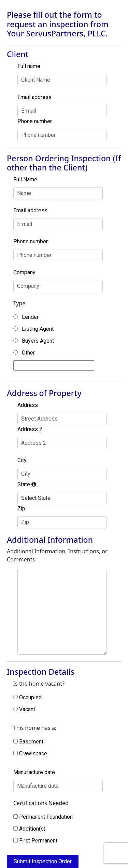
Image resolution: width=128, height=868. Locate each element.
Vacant (27, 709)
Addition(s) (32, 829)
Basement (31, 742)
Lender (30, 317)
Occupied (30, 697)
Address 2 (30, 429)
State (24, 484)
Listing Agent (38, 329)
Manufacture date (34, 772)
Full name (29, 66)
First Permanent (38, 841)
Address (28, 405)
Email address (34, 97)
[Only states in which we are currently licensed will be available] (34, 484)
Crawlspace (33, 754)
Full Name (25, 179)
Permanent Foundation (46, 817)
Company (24, 272)
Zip (21, 509)
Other (28, 353)
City (22, 460)
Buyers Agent (38, 341)
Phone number (35, 121)
